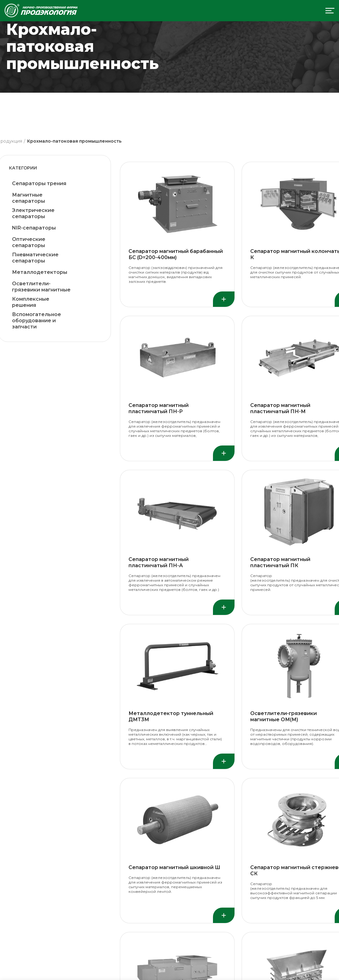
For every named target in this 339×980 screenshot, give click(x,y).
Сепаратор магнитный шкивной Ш (174, 867)
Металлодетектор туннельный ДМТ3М (171, 716)
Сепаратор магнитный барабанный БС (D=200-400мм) (176, 254)
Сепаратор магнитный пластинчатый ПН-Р (159, 408)
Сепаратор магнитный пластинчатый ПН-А (159, 562)
